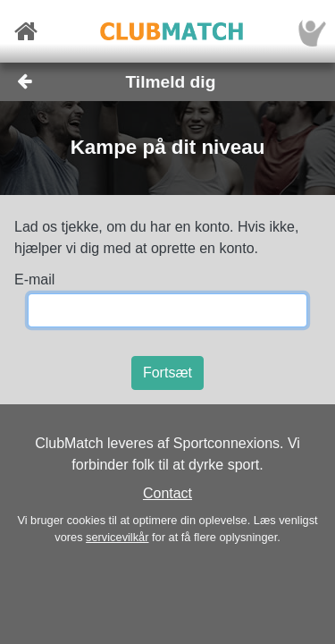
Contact (167, 493)
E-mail (34, 280)
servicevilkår (117, 537)
